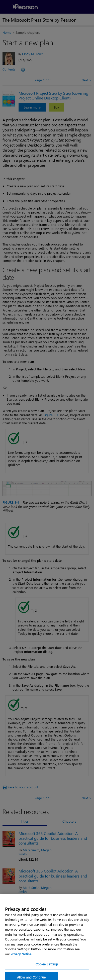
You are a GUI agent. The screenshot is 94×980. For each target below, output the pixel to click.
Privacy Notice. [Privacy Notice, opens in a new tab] (21, 959)
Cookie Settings (47, 970)
